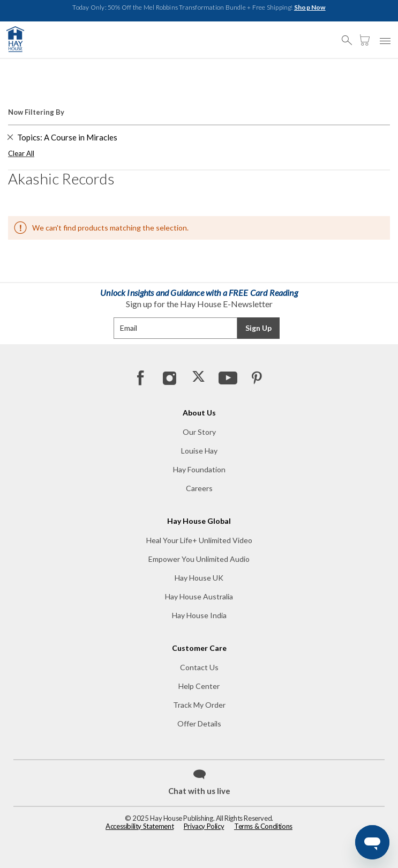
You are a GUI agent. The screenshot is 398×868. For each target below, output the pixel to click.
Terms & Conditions (263, 826)
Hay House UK (199, 578)
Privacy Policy (204, 826)
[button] (350, 35)
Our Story (199, 432)
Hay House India (199, 615)
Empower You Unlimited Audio (199, 559)
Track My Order (199, 705)
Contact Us (199, 667)
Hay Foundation (199, 469)
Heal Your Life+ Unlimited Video (199, 540)
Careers (199, 488)
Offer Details (199, 724)
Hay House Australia (199, 596)
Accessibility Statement (140, 826)
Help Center (199, 686)
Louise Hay (199, 451)
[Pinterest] (256, 377)
